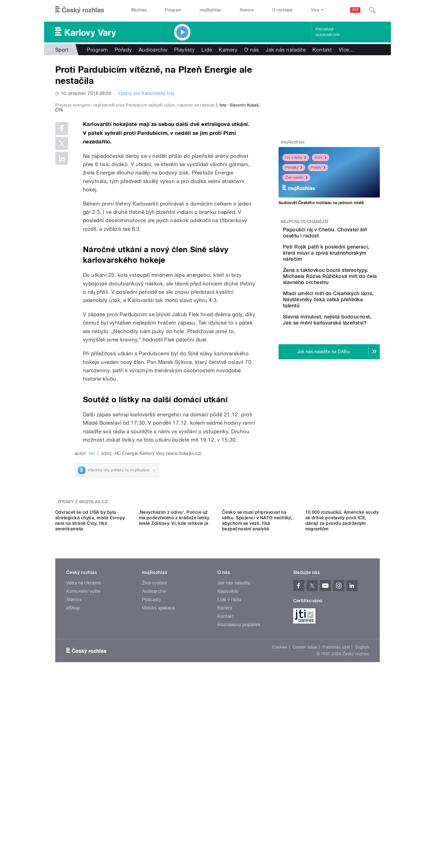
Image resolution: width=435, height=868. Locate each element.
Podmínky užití (336, 815)
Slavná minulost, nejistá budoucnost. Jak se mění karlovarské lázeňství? (344, 349)
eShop (73, 775)
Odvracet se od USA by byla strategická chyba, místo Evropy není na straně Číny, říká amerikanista (90, 688)
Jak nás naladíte (286, 50)
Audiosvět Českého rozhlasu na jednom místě (321, 203)
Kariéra (225, 775)
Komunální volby (83, 759)
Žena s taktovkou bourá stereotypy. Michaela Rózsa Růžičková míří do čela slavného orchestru (344, 293)
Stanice (247, 10)
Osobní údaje (305, 815)
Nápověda (228, 759)
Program (173, 10)
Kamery (228, 50)
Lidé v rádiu (229, 767)
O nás (251, 50)
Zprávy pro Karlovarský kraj (146, 93)
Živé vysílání (296, 178)
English (362, 815)
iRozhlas (139, 10)
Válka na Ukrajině (84, 751)
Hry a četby (296, 158)
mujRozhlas (210, 10)
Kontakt (322, 50)
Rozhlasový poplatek (239, 792)
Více (347, 50)
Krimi (321, 158)
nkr (92, 571)
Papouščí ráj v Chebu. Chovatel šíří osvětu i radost (340, 236)
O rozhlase (282, 10)
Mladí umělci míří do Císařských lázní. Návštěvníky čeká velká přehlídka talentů (342, 322)
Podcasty (152, 767)
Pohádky (294, 168)
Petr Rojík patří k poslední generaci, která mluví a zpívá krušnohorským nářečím (345, 264)
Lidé (207, 50)
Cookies (280, 815)
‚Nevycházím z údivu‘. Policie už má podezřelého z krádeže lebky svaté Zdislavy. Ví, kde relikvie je (174, 685)
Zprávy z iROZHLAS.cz (83, 620)
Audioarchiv (328, 35)
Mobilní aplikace (159, 775)
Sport (62, 50)
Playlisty (184, 50)
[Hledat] (372, 10)
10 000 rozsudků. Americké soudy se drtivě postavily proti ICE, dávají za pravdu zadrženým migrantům (342, 688)
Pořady (123, 50)
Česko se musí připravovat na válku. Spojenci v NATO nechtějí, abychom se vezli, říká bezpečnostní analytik (257, 688)
